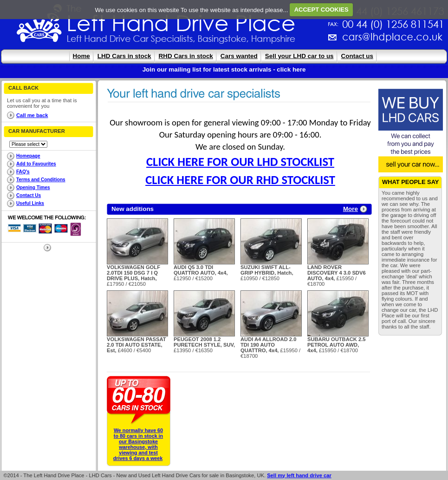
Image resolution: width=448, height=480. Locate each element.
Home (81, 56)
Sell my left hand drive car (299, 475)
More (351, 209)
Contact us (357, 56)
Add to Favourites (36, 164)
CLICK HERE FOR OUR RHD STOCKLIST (240, 180)
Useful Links (30, 203)
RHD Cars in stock (186, 56)
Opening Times (33, 187)
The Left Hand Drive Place (39, 26)
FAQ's (23, 172)
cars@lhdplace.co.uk (295, 41)
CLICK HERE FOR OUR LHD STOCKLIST (240, 162)
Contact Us (29, 195)
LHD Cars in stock (124, 56)
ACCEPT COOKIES (321, 10)
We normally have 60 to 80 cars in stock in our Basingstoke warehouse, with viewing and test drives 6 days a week (138, 444)
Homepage (28, 156)
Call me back (32, 115)
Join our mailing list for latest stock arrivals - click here (224, 69)
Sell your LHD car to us (299, 56)
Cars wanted (239, 56)
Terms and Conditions (41, 180)
